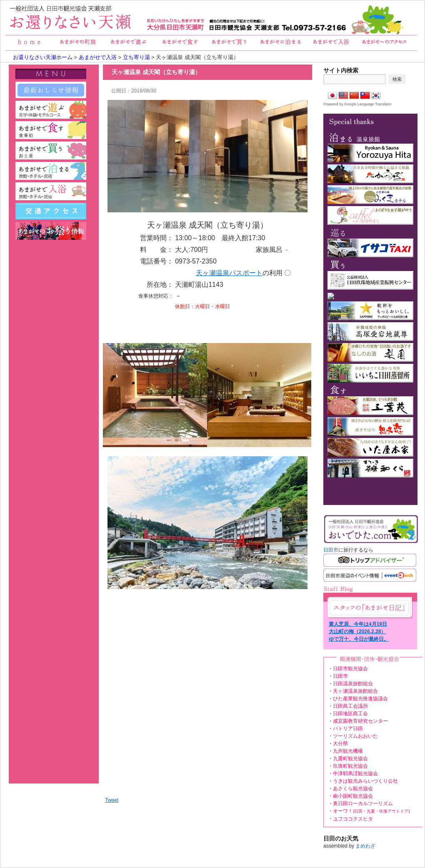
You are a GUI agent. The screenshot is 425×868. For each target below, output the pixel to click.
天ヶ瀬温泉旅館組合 (355, 691)
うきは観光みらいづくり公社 (365, 781)
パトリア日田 (348, 729)
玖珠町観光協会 (350, 766)
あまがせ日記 (369, 608)
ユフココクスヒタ (353, 819)
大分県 (340, 744)
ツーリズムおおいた (355, 736)
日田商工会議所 (350, 706)
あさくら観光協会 (353, 788)
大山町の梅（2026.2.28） (357, 632)
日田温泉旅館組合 (353, 684)
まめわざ (365, 846)
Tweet (112, 800)
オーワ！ (371, 811)
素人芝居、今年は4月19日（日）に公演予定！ (358, 624)
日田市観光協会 (350, 669)
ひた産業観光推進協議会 (360, 699)
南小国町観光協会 (353, 796)
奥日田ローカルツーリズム (363, 803)
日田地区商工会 (350, 714)
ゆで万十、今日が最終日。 (359, 639)
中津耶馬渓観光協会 (355, 773)
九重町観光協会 (350, 759)
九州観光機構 (348, 751)
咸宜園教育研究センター (360, 721)
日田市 (331, 550)
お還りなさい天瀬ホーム (43, 57)
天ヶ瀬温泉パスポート (229, 273)
